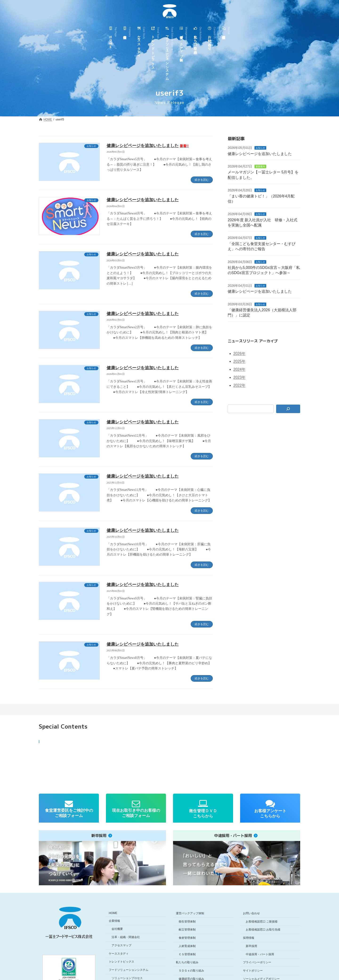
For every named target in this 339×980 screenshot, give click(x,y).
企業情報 (114, 921)
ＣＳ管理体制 (187, 954)
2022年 (239, 385)
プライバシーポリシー (257, 962)
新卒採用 (251, 946)
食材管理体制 (187, 938)
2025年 (239, 361)
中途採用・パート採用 (260, 954)
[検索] (288, 409)
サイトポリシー (253, 971)
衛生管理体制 (187, 921)
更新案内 (261, 166)
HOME (113, 913)
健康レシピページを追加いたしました (148, 146)
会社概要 (117, 929)
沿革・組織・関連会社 (126, 937)
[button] (71, 761)
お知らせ (261, 148)
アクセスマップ (121, 945)
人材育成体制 (187, 946)
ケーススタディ (119, 953)
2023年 (239, 377)
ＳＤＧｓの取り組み (191, 971)
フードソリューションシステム (129, 970)
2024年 (239, 369)
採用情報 (249, 938)
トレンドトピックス (121, 962)
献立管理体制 (187, 930)
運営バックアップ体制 (190, 913)
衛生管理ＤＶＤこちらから (203, 813)
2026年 (239, 354)
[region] (169, 761)
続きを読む (202, 180)
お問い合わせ (251, 913)
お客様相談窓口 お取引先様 (263, 930)
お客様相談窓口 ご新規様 (262, 921)
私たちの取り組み (187, 962)
